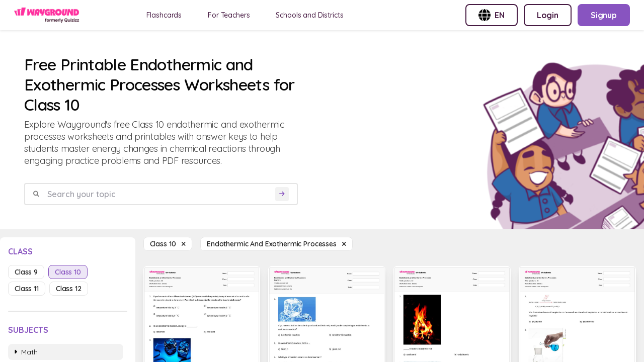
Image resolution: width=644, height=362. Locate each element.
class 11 (27, 289)
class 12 (69, 289)
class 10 (68, 272)
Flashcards (164, 15)
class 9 (26, 272)
